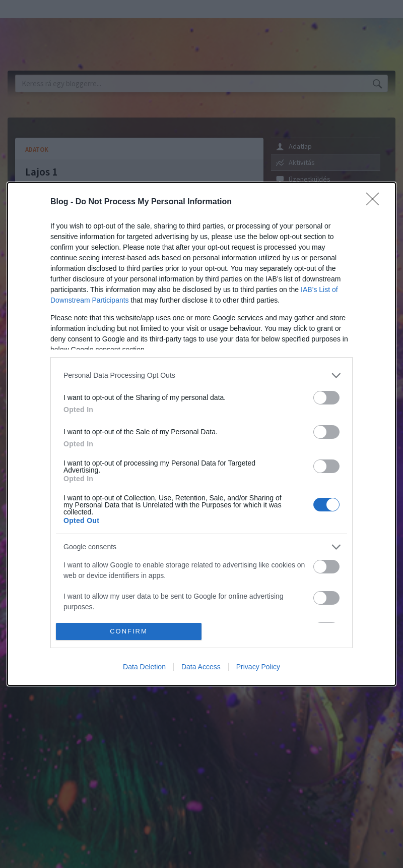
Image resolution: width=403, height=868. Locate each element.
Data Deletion (144, 667)
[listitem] (201, 375)
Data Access (201, 667)
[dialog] (201, 434)
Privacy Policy (258, 667)
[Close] (376, 202)
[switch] (326, 398)
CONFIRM (129, 632)
